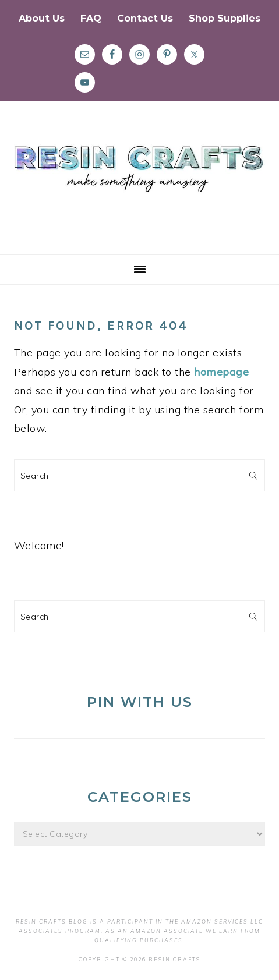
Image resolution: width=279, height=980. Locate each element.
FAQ (91, 18)
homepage (221, 372)
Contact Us (145, 18)
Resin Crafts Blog (139, 188)
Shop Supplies (225, 18)
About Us (42, 18)
